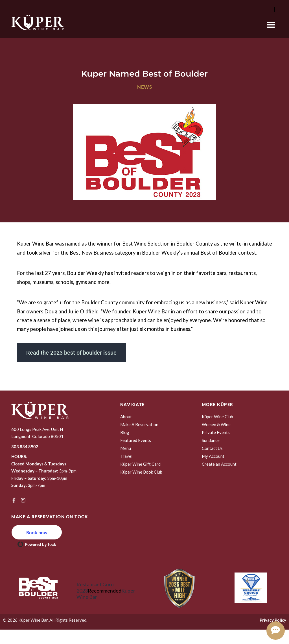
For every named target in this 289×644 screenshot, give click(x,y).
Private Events (216, 432)
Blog (125, 432)
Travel (126, 456)
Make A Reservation (139, 424)
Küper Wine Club (217, 417)
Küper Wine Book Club (141, 472)
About (126, 417)
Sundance (211, 440)
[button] (271, 25)
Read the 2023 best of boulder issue (71, 353)
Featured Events (136, 440)
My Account (213, 456)
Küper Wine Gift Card (140, 464)
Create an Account (219, 464)
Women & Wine (216, 424)
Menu (126, 448)
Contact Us (212, 448)
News (144, 87)
